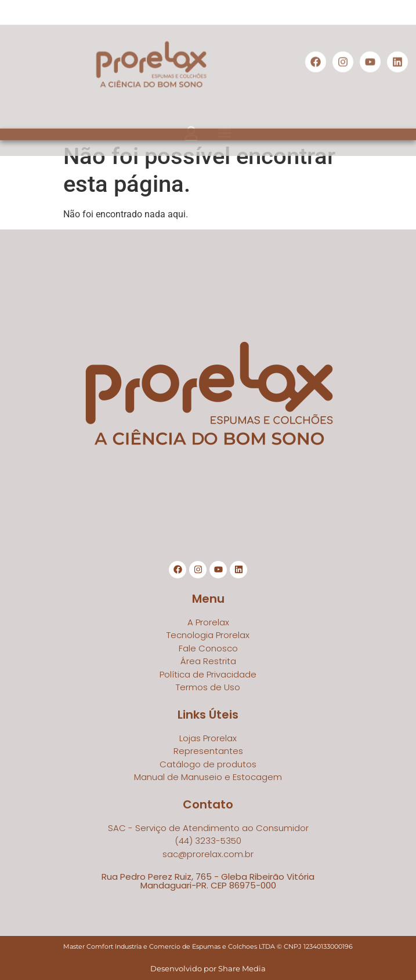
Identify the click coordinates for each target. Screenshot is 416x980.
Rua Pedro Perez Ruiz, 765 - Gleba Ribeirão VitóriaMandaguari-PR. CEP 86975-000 (208, 881)
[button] (191, 143)
